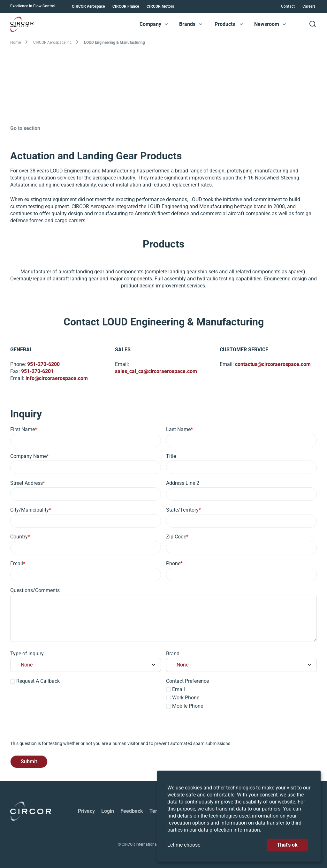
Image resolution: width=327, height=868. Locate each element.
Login (108, 811)
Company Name (28, 456)
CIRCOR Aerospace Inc (52, 42)
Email (17, 563)
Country (19, 537)
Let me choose (184, 845)
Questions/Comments (35, 590)
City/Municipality (30, 510)
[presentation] (59, 728)
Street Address (27, 483)
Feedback (132, 811)
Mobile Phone (188, 706)
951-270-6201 (37, 372)
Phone (173, 563)
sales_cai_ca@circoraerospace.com (156, 372)
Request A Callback (38, 681)
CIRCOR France (126, 6)
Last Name (178, 429)
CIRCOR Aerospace (88, 6)
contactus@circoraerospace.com (273, 365)
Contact (288, 6)
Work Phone (186, 698)
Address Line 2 (183, 483)
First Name (23, 429)
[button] (166, 24)
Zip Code (176, 537)
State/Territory (182, 510)
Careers (309, 6)
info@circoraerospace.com (57, 379)
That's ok (287, 845)
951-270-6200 (43, 365)
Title (171, 456)
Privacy (86, 811)
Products (225, 24)
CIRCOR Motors (160, 6)
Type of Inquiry (27, 654)
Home (15, 42)
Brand (173, 654)
